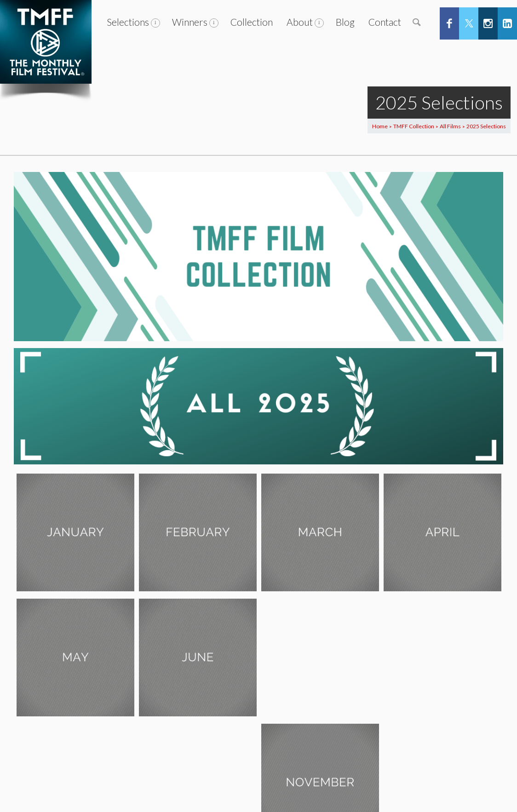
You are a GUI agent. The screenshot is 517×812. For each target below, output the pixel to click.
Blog (345, 22)
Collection (252, 22)
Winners (190, 22)
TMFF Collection (414, 126)
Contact (385, 22)
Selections (128, 22)
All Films (450, 126)
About (300, 22)
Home (380, 126)
